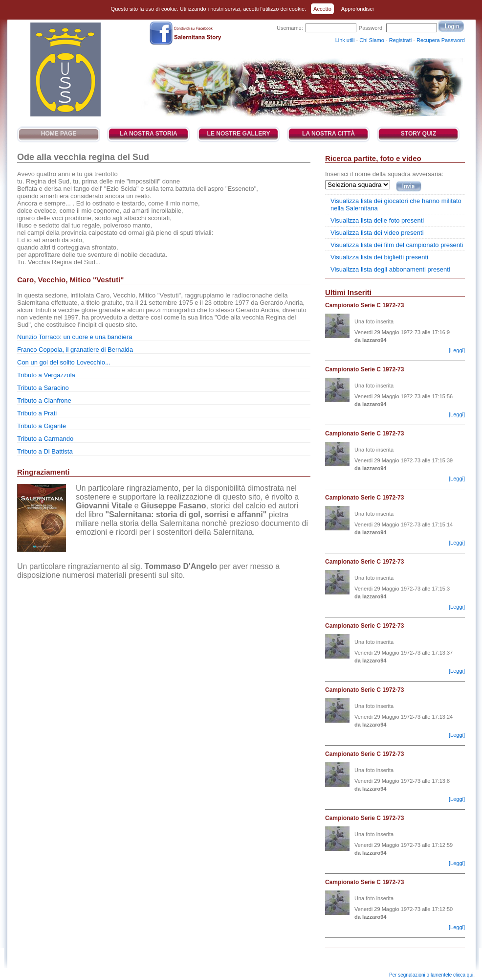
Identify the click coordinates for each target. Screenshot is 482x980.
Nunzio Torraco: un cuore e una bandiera (75, 337)
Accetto (322, 9)
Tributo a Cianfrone (44, 400)
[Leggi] (457, 350)
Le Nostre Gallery (239, 134)
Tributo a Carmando (45, 439)
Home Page (59, 134)
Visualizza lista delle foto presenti (377, 220)
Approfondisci (358, 9)
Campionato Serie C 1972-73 (364, 305)
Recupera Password (441, 40)
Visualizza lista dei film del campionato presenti (397, 245)
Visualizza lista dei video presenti (377, 233)
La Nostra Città (329, 134)
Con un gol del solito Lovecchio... (64, 362)
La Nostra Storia (149, 134)
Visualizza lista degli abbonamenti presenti (390, 269)
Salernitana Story (65, 69)
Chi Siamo (372, 40)
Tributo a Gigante (42, 426)
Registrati (400, 40)
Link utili (345, 40)
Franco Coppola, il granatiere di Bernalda (75, 350)
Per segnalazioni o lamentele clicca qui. (432, 975)
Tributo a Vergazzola (46, 375)
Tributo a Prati (37, 413)
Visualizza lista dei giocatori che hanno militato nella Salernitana (396, 205)
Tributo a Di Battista (45, 451)
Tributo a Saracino (43, 388)
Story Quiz (418, 134)
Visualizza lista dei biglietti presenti (379, 257)
